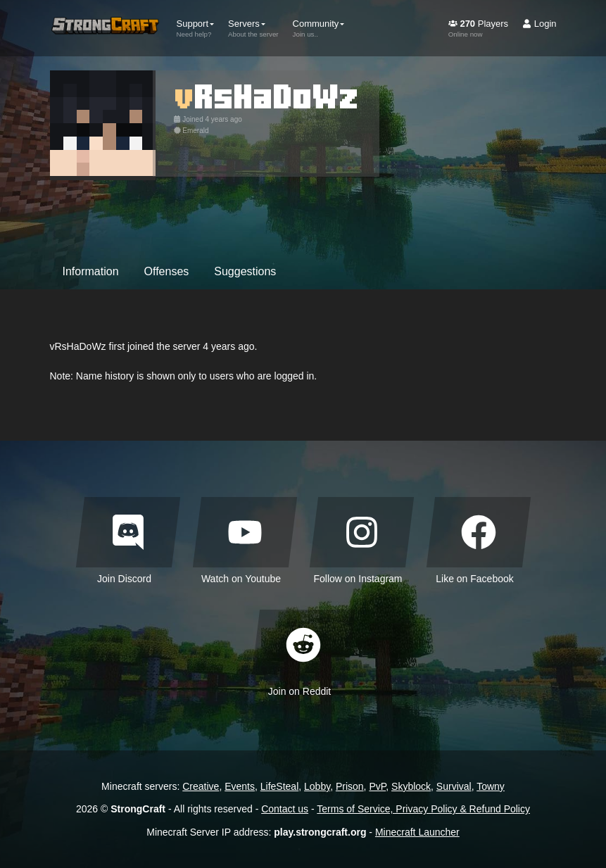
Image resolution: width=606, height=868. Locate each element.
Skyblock (411, 786)
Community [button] (319, 28)
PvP (377, 786)
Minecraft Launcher (417, 832)
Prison (350, 786)
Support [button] (196, 28)
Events (240, 786)
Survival (454, 786)
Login (539, 24)
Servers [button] (253, 28)
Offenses (167, 271)
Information (91, 271)
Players (478, 28)
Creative (201, 786)
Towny (491, 786)
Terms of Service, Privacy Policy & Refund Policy (423, 809)
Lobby (317, 786)
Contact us (285, 809)
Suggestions (245, 271)
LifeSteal (279, 786)
